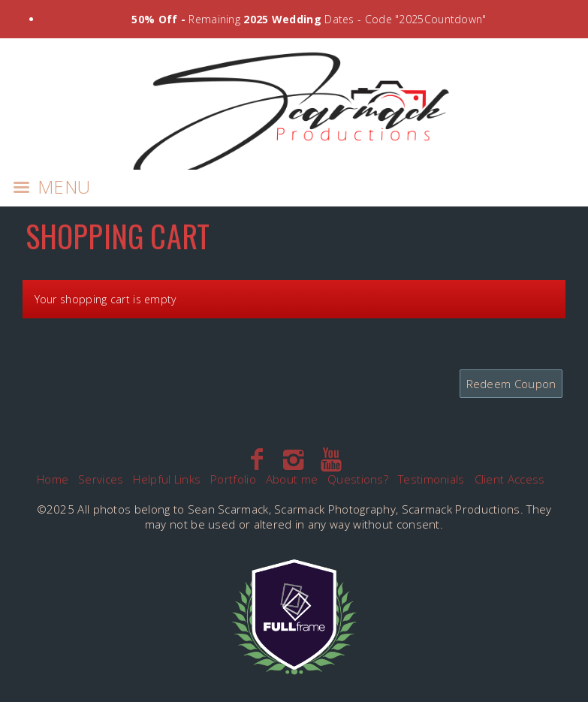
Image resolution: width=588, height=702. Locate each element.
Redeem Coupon (511, 384)
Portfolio (233, 479)
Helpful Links (167, 479)
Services (101, 479)
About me (292, 479)
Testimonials (431, 479)
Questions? (358, 479)
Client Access (510, 479)
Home (53, 479)
